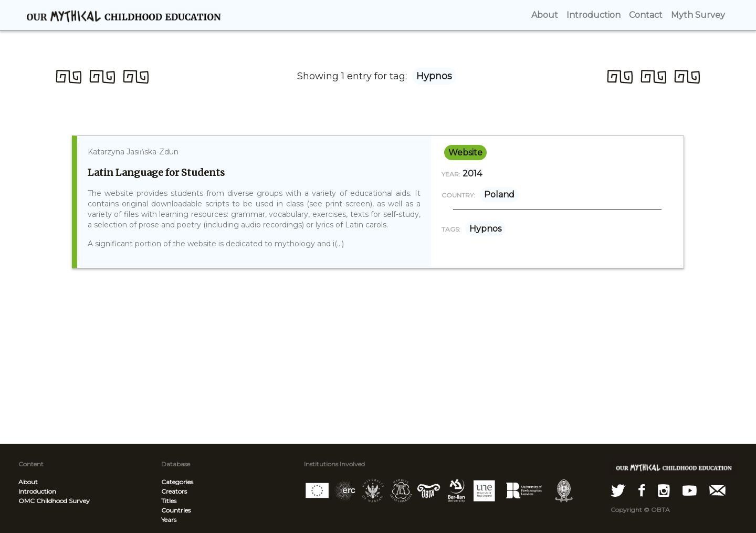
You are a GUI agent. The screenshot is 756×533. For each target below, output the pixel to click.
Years (169, 520)
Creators (174, 491)
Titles (169, 501)
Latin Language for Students (156, 173)
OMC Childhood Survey (54, 501)
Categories (177, 482)
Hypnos (485, 229)
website (465, 153)
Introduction (37, 491)
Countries (176, 510)
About (28, 482)
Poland (499, 195)
